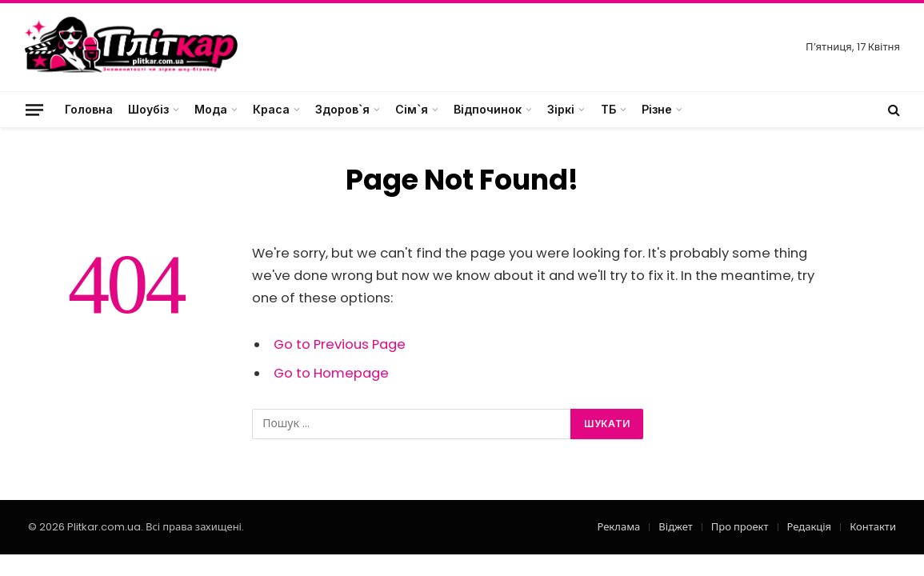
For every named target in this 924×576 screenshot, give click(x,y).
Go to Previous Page (340, 344)
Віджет (675, 527)
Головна (89, 109)
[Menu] (34, 109)
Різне (657, 109)
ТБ (608, 109)
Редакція (810, 527)
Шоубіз (148, 109)
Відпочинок (488, 109)
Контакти (873, 527)
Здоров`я (342, 109)
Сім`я (412, 109)
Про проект (740, 527)
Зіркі (561, 109)
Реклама (618, 527)
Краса (271, 109)
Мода (211, 109)
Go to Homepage (331, 373)
